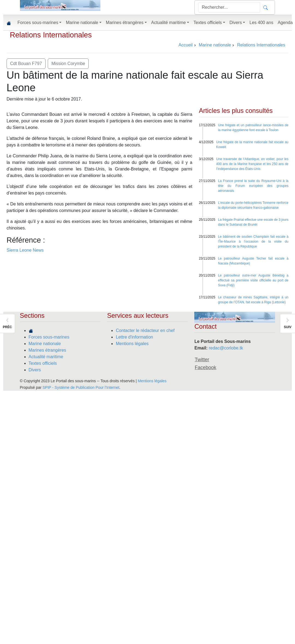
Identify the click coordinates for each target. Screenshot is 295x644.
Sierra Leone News (25, 250)
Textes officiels (43, 363)
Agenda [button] (285, 23)
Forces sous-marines (49, 337)
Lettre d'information (134, 337)
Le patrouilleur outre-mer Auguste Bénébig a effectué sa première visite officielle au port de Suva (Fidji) (253, 280)
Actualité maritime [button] (169, 23)
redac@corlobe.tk (226, 348)
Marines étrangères (47, 350)
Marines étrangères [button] (125, 23)
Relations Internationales (51, 35)
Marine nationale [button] (82, 23)
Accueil (186, 45)
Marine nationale (45, 344)
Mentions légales (132, 344)
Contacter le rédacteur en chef (145, 330)
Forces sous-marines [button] (38, 23)
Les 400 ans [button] (261, 23)
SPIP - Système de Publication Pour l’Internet (81, 387)
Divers (35, 370)
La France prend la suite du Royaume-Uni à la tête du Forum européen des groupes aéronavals (253, 186)
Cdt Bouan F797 (26, 64)
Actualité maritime (46, 357)
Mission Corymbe (68, 64)
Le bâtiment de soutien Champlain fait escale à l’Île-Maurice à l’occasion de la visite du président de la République (253, 242)
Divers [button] (236, 23)
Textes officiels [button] (208, 23)
